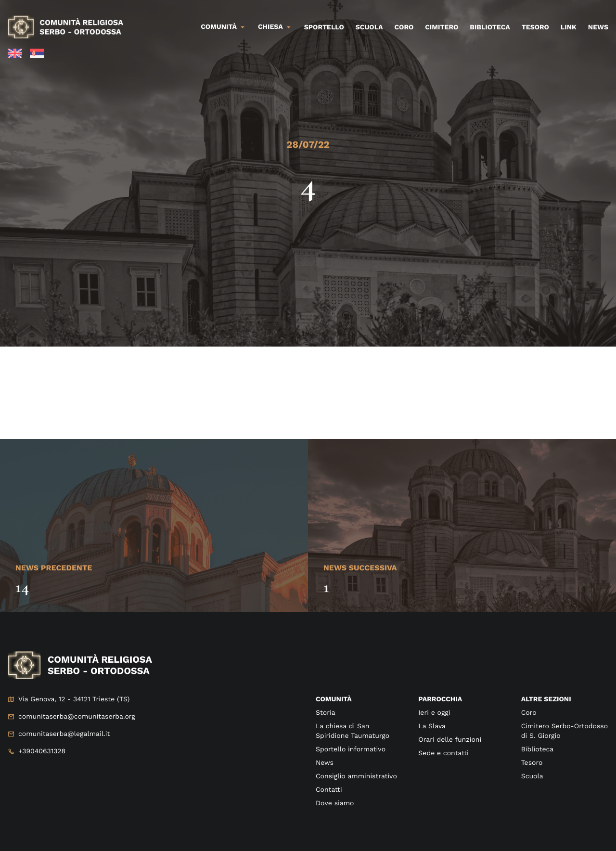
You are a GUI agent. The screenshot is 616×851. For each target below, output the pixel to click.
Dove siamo (335, 803)
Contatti (329, 790)
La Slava (432, 726)
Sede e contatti (443, 753)
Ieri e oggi (434, 713)
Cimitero (442, 27)
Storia (326, 713)
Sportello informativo (351, 749)
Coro (404, 27)
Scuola (369, 27)
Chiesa (270, 27)
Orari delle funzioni (450, 740)
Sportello (324, 27)
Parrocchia (440, 699)
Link (569, 27)
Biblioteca (490, 27)
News (598, 27)
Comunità (219, 27)
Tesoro (535, 27)
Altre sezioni (546, 699)
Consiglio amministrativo (356, 776)
